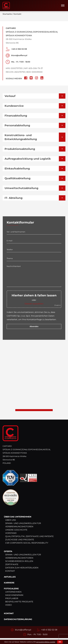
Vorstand (11, 533)
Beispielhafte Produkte (19, 602)
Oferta (8, 551)
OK (60, 642)
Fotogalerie (11, 589)
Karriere (9, 583)
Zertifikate (12, 565)
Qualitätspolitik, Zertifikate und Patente (29, 536)
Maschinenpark (14, 595)
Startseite (7, 14)
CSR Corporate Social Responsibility (27, 543)
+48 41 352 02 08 (49, 630)
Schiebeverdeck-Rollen (19, 561)
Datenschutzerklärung (18, 619)
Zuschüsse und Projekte (20, 540)
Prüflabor (12, 598)
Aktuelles (10, 577)
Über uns (11, 520)
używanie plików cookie (46, 642)
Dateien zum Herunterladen (22, 568)
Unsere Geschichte (16, 530)
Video (8, 605)
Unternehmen (13, 592)
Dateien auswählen (34, 304)
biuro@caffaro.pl (23, 630)
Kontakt (10, 571)
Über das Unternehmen (18, 517)
